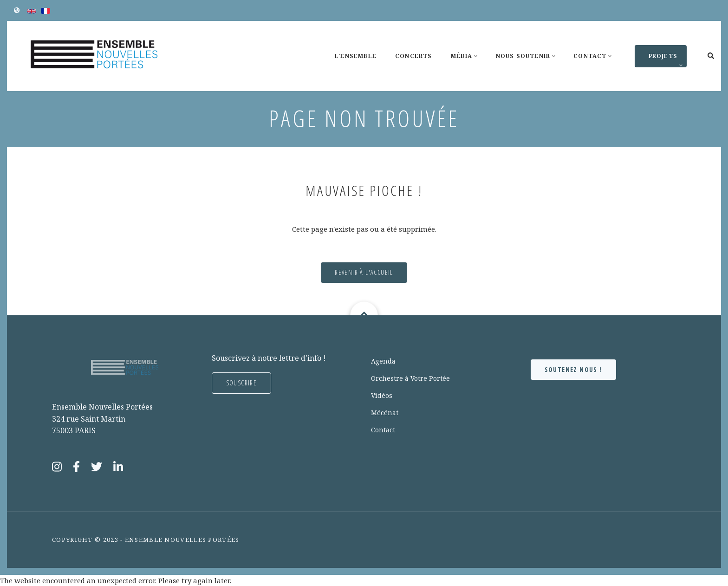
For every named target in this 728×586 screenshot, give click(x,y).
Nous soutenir (527, 64)
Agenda (383, 361)
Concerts (414, 56)
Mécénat (385, 413)
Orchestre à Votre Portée (410, 378)
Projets (660, 60)
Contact (594, 64)
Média (466, 64)
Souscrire (242, 383)
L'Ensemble (356, 56)
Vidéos (382, 395)
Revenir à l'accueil (364, 272)
